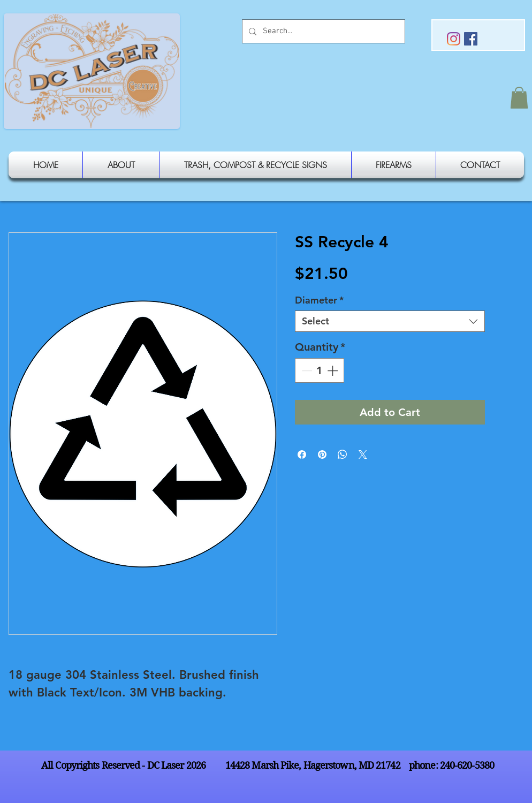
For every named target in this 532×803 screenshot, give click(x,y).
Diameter (319, 300)
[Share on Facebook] (302, 454)
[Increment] (333, 370)
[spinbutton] (320, 370)
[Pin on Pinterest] (322, 454)
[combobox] (390, 321)
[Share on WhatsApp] (343, 454)
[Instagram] (454, 39)
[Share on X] (363, 454)
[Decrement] (306, 370)
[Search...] (322, 31)
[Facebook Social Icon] (471, 39)
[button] (519, 98)
